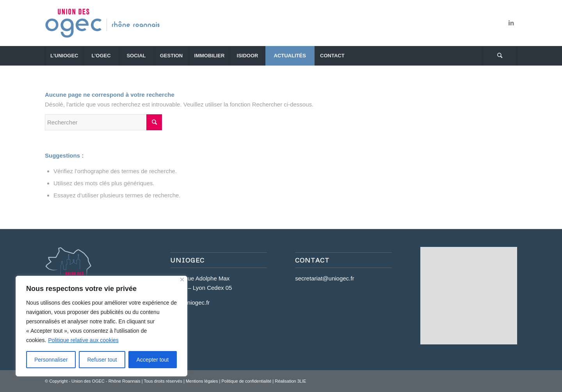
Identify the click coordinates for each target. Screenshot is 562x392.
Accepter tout (153, 360)
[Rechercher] (500, 56)
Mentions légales (202, 381)
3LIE (302, 381)
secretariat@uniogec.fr (325, 278)
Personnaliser (51, 360)
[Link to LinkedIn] (511, 23)
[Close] (182, 279)
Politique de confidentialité (246, 381)
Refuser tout (102, 360)
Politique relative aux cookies (83, 340)
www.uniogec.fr (190, 302)
